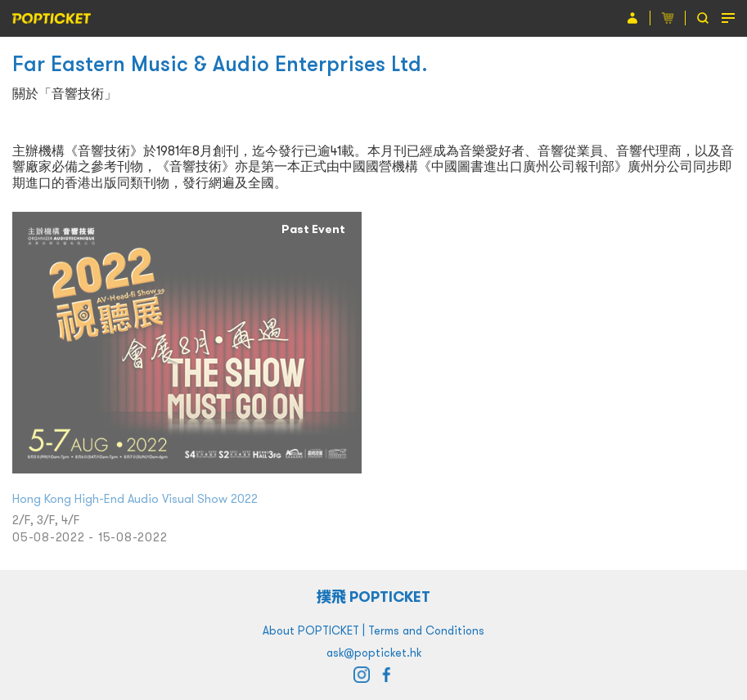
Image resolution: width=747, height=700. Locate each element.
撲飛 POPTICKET (373, 597)
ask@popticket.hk (374, 653)
